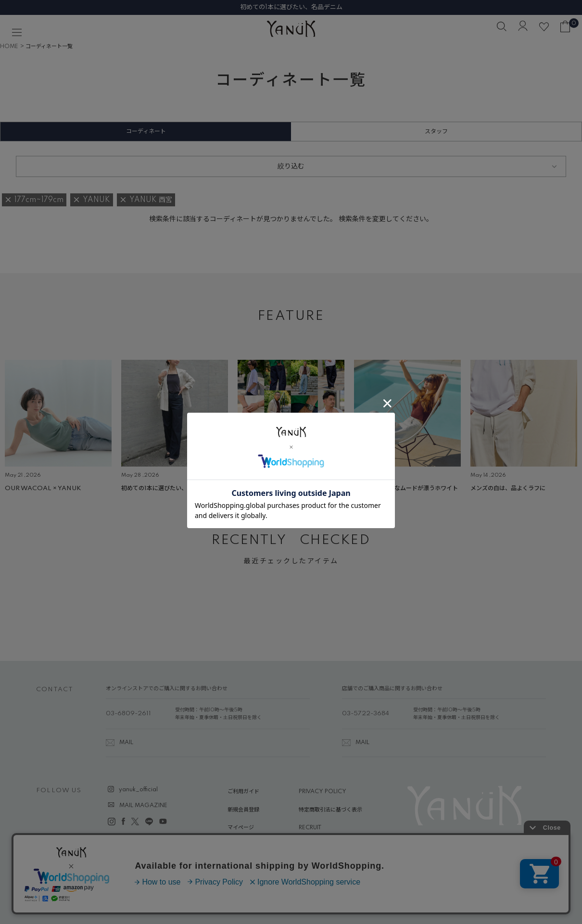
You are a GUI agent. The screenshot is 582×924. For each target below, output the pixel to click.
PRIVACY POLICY (323, 792)
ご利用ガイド (243, 792)
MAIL (126, 743)
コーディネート (146, 132)
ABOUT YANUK (248, 846)
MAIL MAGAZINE (143, 806)
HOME (9, 47)
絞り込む (291, 166)
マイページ (241, 828)
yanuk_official (138, 790)
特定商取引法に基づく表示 (330, 810)
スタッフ (436, 132)
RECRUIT (310, 828)
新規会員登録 (243, 810)
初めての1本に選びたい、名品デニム (291, 7)
